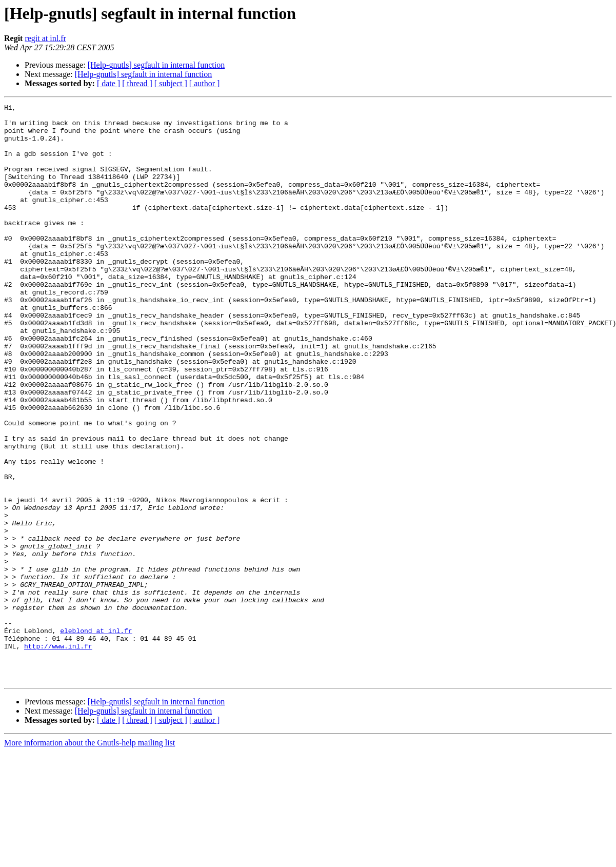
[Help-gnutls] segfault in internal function (156, 65)
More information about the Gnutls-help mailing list (90, 858)
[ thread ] (137, 83)
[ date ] (108, 83)
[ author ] (205, 83)
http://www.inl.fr (58, 755)
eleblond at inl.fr (96, 737)
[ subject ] (171, 83)
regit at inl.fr (45, 38)
